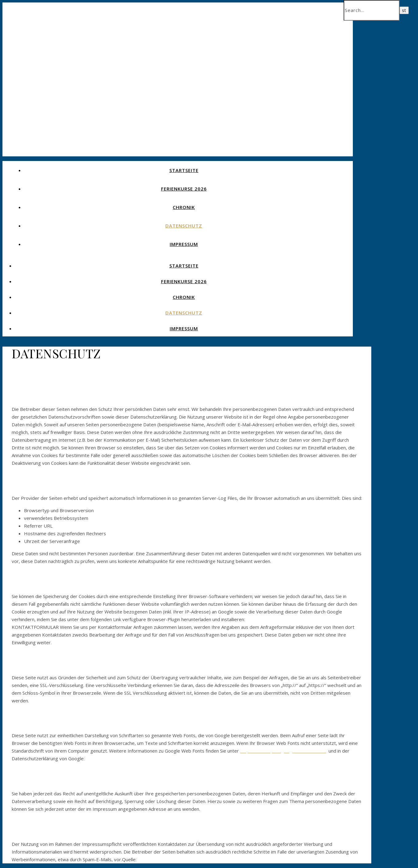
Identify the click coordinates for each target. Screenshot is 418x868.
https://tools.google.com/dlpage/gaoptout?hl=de (298, 619)
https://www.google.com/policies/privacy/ (130, 758)
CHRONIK (184, 207)
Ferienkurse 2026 (184, 189)
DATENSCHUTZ (184, 226)
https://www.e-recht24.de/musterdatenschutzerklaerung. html (204, 859)
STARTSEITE (184, 170)
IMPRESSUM (184, 244)
